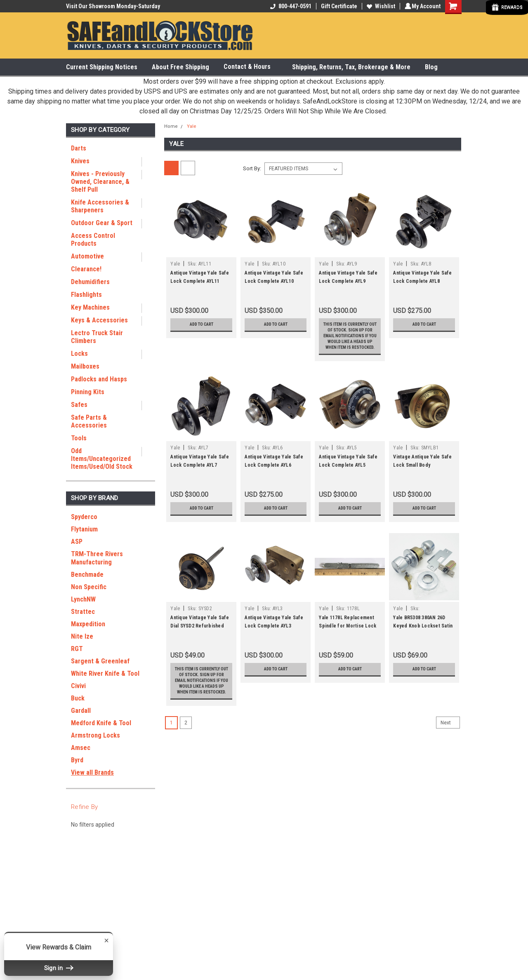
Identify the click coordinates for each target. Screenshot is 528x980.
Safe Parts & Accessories (89, 421)
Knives (80, 161)
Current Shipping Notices (102, 67)
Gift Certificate (338, 6)
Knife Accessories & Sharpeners (100, 206)
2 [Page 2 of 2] (186, 769)
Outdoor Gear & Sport (102, 223)
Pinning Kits (88, 392)
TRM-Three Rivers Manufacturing (97, 558)
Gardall (81, 711)
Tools (79, 438)
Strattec (83, 612)
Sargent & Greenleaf (100, 661)
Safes (79, 405)
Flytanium (84, 529)
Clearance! (86, 269)
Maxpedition (88, 624)
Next (450, 769)
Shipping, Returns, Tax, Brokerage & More (351, 67)
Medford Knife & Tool (101, 723)
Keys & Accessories (99, 320)
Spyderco (84, 517)
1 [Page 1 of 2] (171, 769)
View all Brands (92, 772)
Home (171, 126)
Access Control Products (93, 240)
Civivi (78, 686)
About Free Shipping (180, 67)
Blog (431, 67)
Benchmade (87, 575)
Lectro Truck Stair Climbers (97, 337)
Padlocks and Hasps (99, 379)
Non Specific (89, 587)
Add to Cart (202, 324)
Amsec (81, 748)
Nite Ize (82, 636)
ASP (77, 542)
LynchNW (83, 599)
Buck (78, 698)
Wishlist (380, 6)
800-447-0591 (290, 6)
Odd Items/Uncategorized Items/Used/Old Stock (102, 459)
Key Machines (90, 307)
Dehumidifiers (90, 282)
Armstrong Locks (95, 735)
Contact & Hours (251, 67)
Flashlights (86, 295)
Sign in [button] (59, 968)
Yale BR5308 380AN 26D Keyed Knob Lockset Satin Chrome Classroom (423, 649)
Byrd (77, 760)
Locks (79, 354)
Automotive (87, 256)
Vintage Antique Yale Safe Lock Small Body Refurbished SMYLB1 (422, 488)
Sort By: (252, 168)
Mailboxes (85, 366)
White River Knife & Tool (105, 673)
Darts (79, 148)
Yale (192, 126)
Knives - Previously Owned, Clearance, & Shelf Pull (100, 182)
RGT (77, 649)
